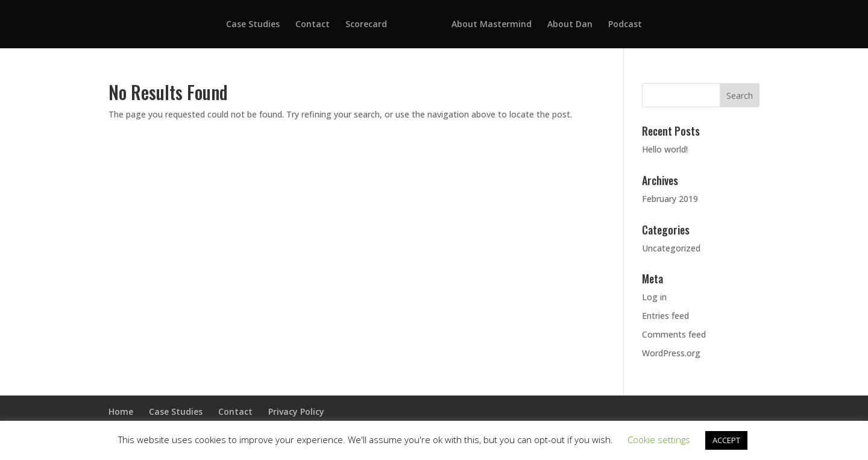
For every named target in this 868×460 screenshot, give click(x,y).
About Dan (570, 25)
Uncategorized (671, 248)
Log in (654, 297)
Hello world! (665, 149)
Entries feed (665, 316)
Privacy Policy (296, 411)
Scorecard (366, 25)
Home (121, 411)
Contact (313, 25)
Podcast (625, 25)
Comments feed (674, 334)
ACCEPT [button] (726, 440)
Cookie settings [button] (659, 440)
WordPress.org (671, 353)
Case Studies (253, 25)
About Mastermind (492, 25)
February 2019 (670, 199)
